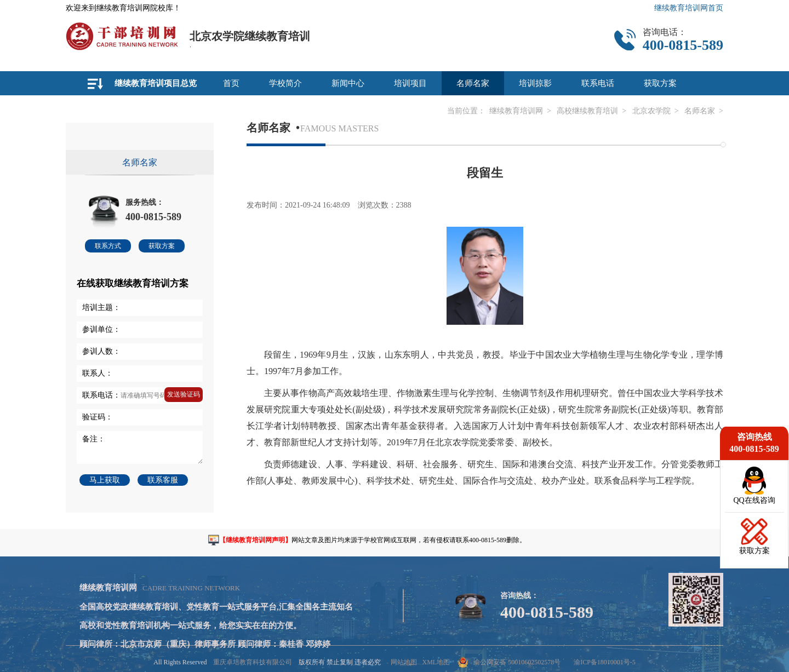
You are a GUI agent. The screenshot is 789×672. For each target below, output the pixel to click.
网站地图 (404, 662)
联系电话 (598, 83)
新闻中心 (348, 83)
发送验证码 (184, 394)
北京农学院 (651, 111)
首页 (231, 83)
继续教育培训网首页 (689, 8)
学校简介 (285, 83)
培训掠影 (535, 83)
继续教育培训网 (516, 111)
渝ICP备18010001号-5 (605, 662)
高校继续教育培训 (587, 111)
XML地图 (436, 662)
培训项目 (410, 83)
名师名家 (473, 83)
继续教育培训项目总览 (156, 83)
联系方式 (108, 246)
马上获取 (105, 480)
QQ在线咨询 (754, 500)
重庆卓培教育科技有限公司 (253, 662)
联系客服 (163, 480)
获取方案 (660, 83)
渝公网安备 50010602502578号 (509, 662)
